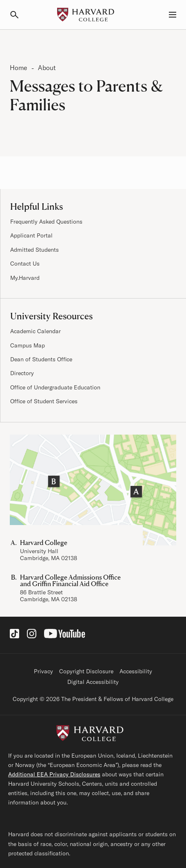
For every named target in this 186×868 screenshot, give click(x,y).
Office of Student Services (44, 401)
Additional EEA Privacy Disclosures (54, 774)
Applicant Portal (31, 235)
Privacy (43, 671)
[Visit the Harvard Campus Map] (93, 490)
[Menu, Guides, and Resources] (168, 15)
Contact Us (25, 264)
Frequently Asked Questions (46, 222)
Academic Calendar (35, 331)
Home (19, 68)
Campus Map (28, 345)
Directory (22, 373)
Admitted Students (34, 250)
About (47, 68)
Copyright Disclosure (86, 671)
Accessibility (136, 671)
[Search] (18, 15)
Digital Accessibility (93, 682)
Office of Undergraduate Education (55, 387)
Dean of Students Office (41, 359)
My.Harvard (25, 278)
